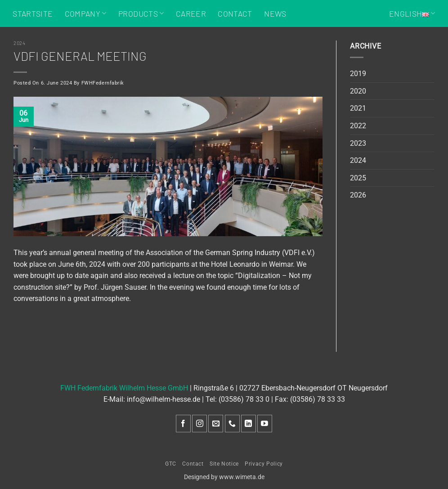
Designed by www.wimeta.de (224, 477)
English (412, 13)
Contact (235, 13)
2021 (358, 108)
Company (86, 13)
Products (141, 13)
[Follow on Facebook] (183, 424)
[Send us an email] (216, 424)
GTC (171, 464)
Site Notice (224, 464)
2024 (19, 43)
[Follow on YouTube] (265, 424)
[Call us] (232, 424)
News (275, 13)
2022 (358, 126)
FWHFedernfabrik (103, 83)
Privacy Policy (264, 464)
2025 (358, 178)
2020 (358, 91)
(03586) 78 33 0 (244, 399)
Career (191, 13)
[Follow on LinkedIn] (249, 424)
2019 (358, 74)
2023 (358, 143)
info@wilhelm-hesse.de (164, 399)
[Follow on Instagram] (199, 424)
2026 (358, 195)
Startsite (33, 13)
